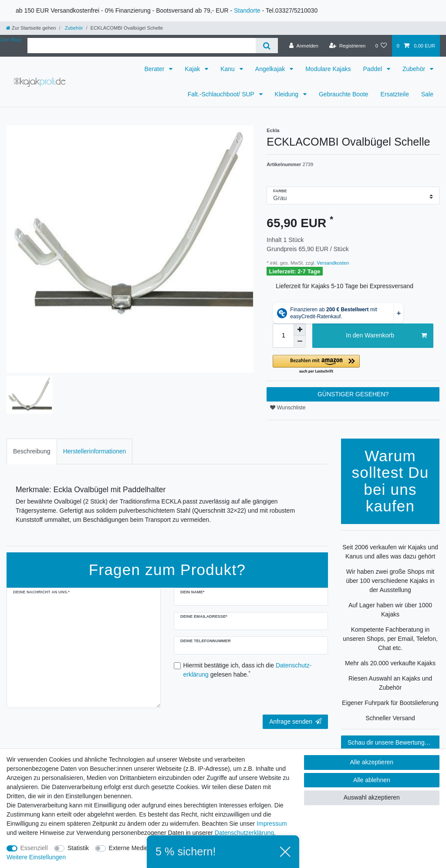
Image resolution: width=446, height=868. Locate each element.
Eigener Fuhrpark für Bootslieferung (390, 703)
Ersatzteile (395, 94)
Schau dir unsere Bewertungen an (394, 742)
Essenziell (34, 848)
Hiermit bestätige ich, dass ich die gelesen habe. (248, 670)
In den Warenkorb (386, 336)
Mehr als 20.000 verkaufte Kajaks (390, 663)
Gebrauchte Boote (344, 94)
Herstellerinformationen (95, 451)
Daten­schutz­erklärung (244, 833)
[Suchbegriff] (142, 46)
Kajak (193, 69)
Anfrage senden (295, 722)
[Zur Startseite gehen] (31, 28)
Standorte (247, 10)
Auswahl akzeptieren (372, 797)
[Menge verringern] (300, 342)
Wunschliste (288, 408)
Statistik (78, 848)
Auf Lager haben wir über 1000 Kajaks (390, 610)
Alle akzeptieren (372, 762)
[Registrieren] (347, 46)
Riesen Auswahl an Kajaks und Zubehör (390, 683)
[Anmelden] (304, 46)
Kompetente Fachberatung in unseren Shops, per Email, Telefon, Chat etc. (390, 639)
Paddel (373, 69)
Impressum (272, 824)
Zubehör (73, 28)
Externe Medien (130, 848)
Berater (155, 69)
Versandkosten (332, 263)
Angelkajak (271, 69)
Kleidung (287, 94)
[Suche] (267, 46)
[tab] (32, 451)
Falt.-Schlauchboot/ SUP (222, 94)
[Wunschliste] (381, 46)
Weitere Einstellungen (36, 857)
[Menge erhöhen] (300, 330)
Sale (427, 94)
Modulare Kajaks (328, 69)
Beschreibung (32, 451)
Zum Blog (10, 40)
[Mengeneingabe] (283, 336)
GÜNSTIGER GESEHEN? (353, 394)
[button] (353, 365)
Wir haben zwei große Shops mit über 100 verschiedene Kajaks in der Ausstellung (390, 581)
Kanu (228, 69)
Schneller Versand (390, 718)
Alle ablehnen (372, 780)
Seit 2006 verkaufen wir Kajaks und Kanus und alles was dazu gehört (390, 552)
